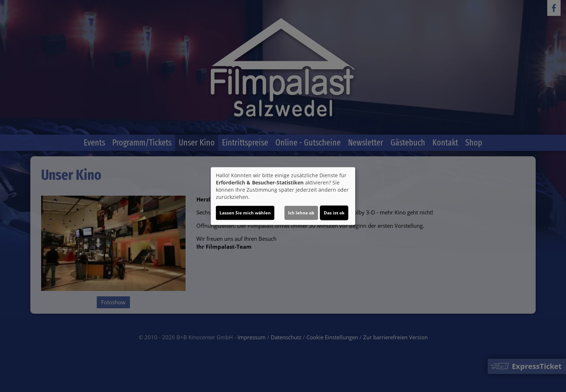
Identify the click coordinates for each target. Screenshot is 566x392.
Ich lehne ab (301, 213)
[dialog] (283, 196)
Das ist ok (334, 213)
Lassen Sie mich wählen (245, 213)
